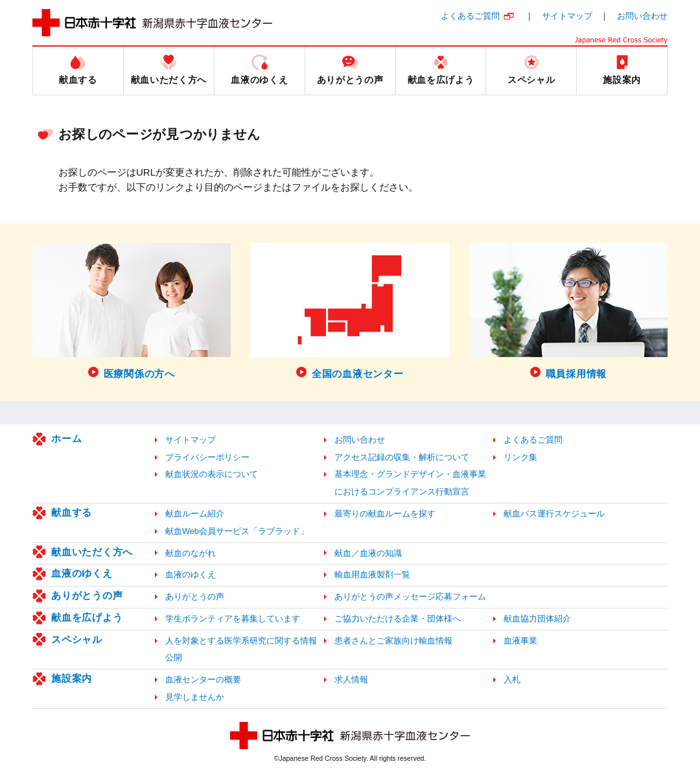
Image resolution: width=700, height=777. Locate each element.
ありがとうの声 (87, 595)
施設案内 (72, 678)
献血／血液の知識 (368, 553)
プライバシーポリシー (207, 457)
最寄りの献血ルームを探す (385, 514)
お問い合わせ (642, 16)
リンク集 (520, 457)
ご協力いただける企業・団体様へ (398, 619)
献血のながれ (191, 553)
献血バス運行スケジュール (554, 514)
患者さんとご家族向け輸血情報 (393, 641)
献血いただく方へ (92, 552)
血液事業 (520, 641)
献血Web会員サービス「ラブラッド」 (237, 531)
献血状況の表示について (212, 474)
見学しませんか (195, 697)
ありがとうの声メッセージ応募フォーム (410, 597)
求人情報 (351, 679)
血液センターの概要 (203, 679)
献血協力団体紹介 (537, 619)
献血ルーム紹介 (195, 514)
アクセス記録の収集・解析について (402, 457)
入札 (512, 679)
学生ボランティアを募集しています (233, 619)
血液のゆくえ (82, 573)
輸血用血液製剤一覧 (372, 574)
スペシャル (77, 639)
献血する (72, 512)
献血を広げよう (87, 617)
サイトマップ (567, 16)
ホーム (66, 438)
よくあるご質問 (470, 16)
